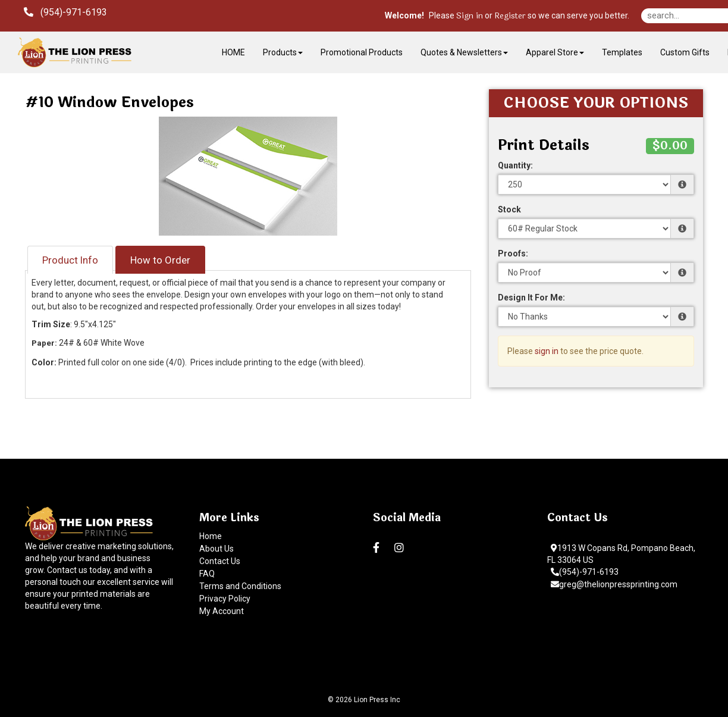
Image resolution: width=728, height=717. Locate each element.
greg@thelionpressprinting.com (614, 584)
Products (283, 52)
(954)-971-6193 (585, 572)
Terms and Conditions (240, 586)
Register (510, 16)
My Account (222, 611)
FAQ (207, 574)
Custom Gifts (685, 52)
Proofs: (513, 253)
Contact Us (220, 561)
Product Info (70, 260)
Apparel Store (555, 52)
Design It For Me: (531, 298)
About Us (216, 549)
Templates (622, 52)
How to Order (160, 260)
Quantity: (515, 165)
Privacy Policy (225, 599)
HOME (233, 52)
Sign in (470, 16)
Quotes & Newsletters (464, 52)
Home (211, 536)
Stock (509, 209)
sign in (547, 351)
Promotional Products (362, 52)
